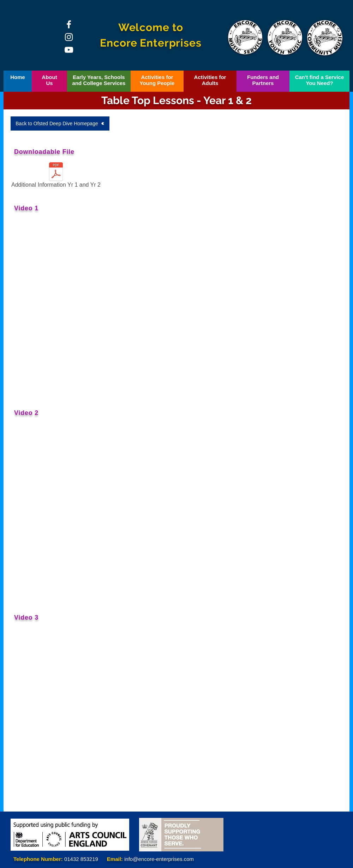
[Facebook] (69, 24)
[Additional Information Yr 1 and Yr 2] (56, 176)
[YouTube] (69, 50)
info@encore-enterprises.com (159, 859)
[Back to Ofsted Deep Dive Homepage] (60, 123)
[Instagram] (69, 37)
